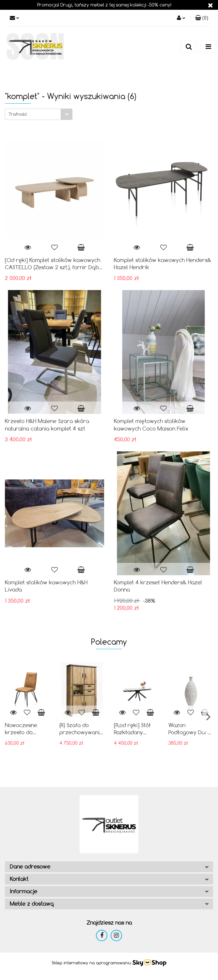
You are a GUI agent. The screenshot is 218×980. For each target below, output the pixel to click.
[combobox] (39, 114)
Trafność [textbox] (18, 114)
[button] (202, 18)
